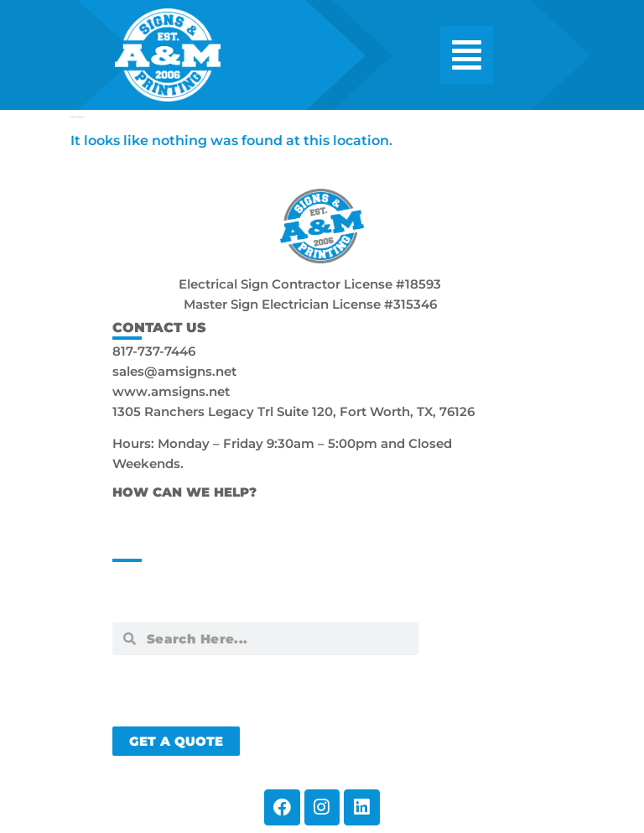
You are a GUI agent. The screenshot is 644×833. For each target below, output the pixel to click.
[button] (467, 55)
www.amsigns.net (171, 391)
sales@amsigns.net (174, 371)
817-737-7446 (154, 351)
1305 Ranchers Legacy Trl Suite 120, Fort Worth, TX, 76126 (293, 411)
